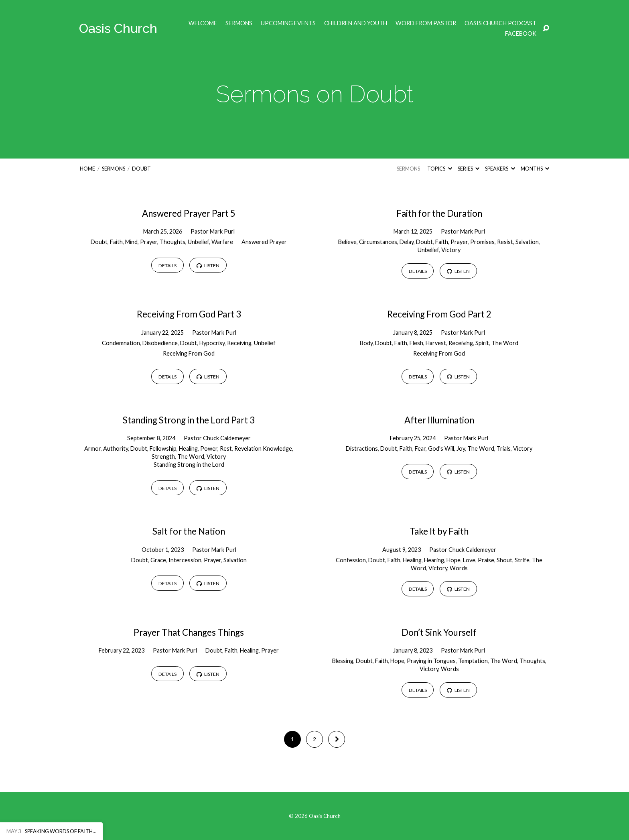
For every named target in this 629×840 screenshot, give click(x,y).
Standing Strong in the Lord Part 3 (189, 420)
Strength (163, 457)
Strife (522, 560)
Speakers (500, 169)
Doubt (141, 169)
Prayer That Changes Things (189, 632)
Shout (504, 560)
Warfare (222, 242)
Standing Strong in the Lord (189, 465)
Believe (347, 242)
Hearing (434, 560)
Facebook (521, 34)
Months (535, 169)
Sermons (239, 23)
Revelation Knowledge (263, 448)
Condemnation (121, 343)
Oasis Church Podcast (500, 23)
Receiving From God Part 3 (189, 314)
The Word (505, 343)
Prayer (149, 242)
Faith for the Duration (439, 213)
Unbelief (198, 242)
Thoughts (172, 242)
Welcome (203, 23)
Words (459, 568)
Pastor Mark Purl (213, 231)
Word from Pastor (426, 23)
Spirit (482, 343)
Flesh (416, 343)
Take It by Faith (439, 531)
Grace (158, 560)
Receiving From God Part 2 (439, 314)
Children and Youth (356, 23)
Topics (439, 169)
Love (469, 560)
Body (366, 343)
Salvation (527, 242)
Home (87, 169)
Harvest (436, 343)
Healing (188, 448)
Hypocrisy (212, 343)
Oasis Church (118, 28)
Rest (226, 448)
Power (209, 448)
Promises (482, 242)
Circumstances (378, 242)
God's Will (441, 448)
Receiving (239, 343)
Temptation (473, 661)
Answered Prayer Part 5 (189, 213)
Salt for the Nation (189, 531)
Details (167, 265)
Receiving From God (189, 353)
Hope (453, 560)
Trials (504, 448)
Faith (116, 242)
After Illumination (439, 420)
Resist (505, 242)
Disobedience (160, 343)
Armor (92, 448)
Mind (131, 242)
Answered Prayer (264, 242)
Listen (208, 265)
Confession (351, 560)
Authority (116, 448)
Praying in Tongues (431, 661)
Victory (451, 250)
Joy (461, 448)
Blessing (343, 661)
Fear (420, 448)
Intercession (185, 560)
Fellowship (163, 448)
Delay (407, 242)
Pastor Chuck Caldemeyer (217, 438)
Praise (486, 560)
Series (469, 169)
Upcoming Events (288, 23)
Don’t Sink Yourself (439, 632)
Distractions (362, 448)
